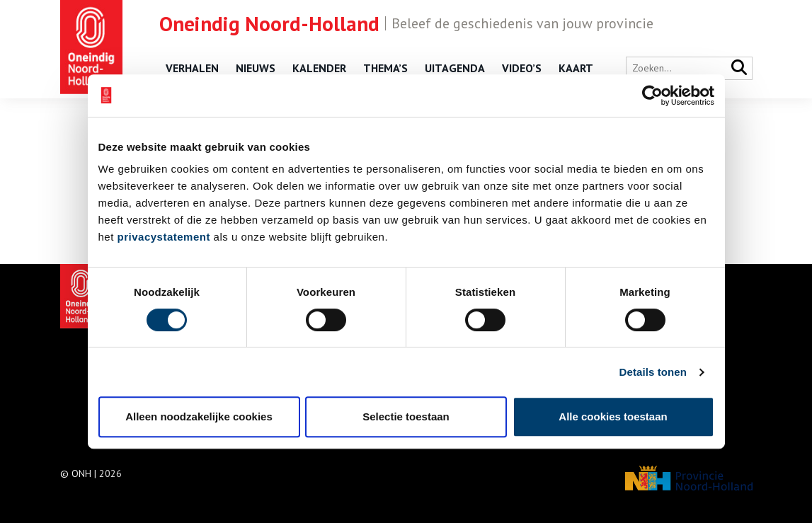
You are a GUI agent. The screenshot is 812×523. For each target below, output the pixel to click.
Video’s (522, 68)
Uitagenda (455, 68)
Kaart (576, 68)
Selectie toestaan (406, 416)
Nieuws (256, 68)
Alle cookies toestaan (613, 416)
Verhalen (192, 68)
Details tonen (653, 372)
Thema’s (385, 68)
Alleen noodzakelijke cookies (199, 416)
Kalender (319, 68)
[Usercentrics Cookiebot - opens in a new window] (652, 96)
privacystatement (164, 237)
